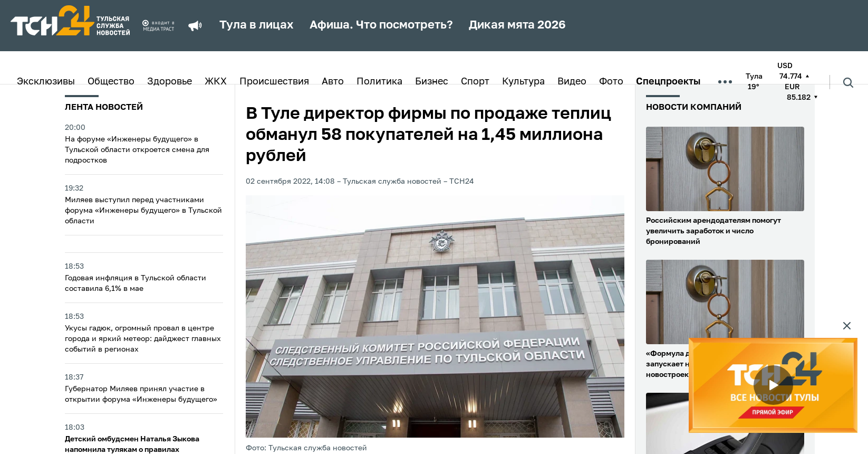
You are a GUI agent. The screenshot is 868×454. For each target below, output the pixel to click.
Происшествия (274, 82)
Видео (572, 82)
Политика (379, 82)
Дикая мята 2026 (517, 25)
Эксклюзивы (46, 82)
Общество (111, 82)
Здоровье (170, 82)
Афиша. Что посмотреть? (381, 25)
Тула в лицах (257, 25)
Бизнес (432, 82)
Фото (611, 82)
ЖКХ (216, 82)
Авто (333, 82)
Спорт (475, 82)
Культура (523, 82)
